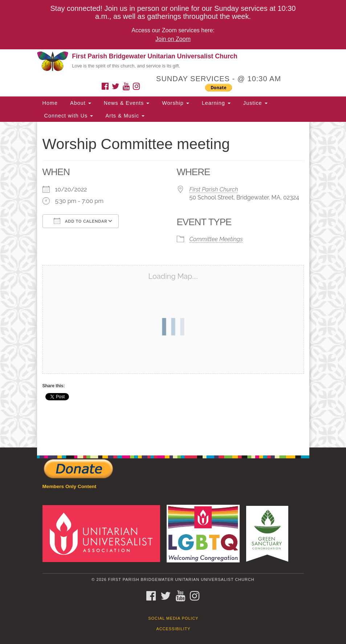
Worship (175, 103)
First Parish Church (214, 189)
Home (50, 103)
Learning (215, 103)
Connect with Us (68, 116)
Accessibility (174, 629)
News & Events (126, 103)
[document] (173, 285)
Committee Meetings (216, 239)
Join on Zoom (173, 39)
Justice (255, 103)
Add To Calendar (81, 221)
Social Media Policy (173, 618)
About (80, 103)
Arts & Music (124, 116)
